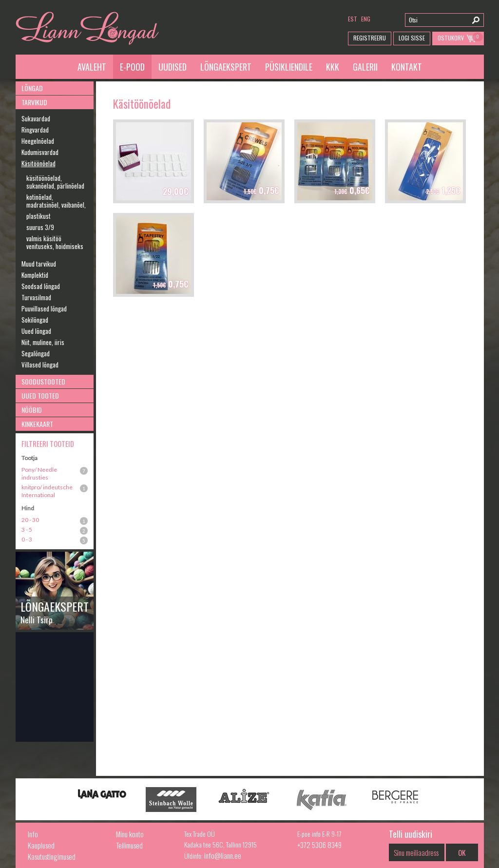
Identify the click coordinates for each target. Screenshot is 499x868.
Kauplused (41, 845)
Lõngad (32, 88)
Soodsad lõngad (41, 286)
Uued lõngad (36, 331)
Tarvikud (34, 102)
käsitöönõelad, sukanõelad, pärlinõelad (55, 182)
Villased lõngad (40, 365)
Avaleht (92, 67)
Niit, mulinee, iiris (43, 342)
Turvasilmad (36, 297)
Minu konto (130, 834)
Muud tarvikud (39, 264)
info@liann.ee (223, 855)
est (353, 19)
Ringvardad (35, 130)
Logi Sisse (412, 38)
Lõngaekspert (226, 67)
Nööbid (32, 410)
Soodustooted (43, 381)
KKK (333, 67)
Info (33, 834)
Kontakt (407, 67)
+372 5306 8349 (319, 845)
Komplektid (35, 275)
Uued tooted (40, 395)
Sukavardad (36, 118)
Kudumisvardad (40, 152)
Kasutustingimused (52, 856)
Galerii (365, 67)
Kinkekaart (37, 424)
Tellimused (129, 845)
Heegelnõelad (38, 141)
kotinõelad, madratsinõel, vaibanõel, (56, 201)
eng (366, 19)
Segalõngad (36, 353)
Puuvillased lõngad (44, 309)
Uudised (173, 67)
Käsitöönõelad (38, 163)
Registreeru (370, 38)
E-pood (132, 67)
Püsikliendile (289, 67)
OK (462, 852)
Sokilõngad (35, 320)
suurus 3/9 (40, 227)
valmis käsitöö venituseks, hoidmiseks (55, 242)
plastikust (38, 216)
